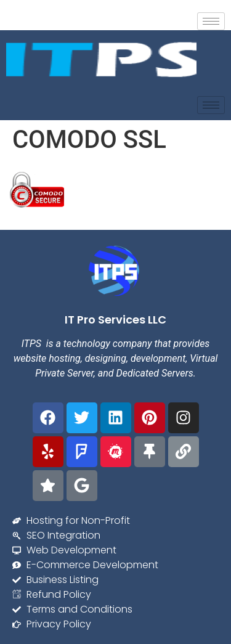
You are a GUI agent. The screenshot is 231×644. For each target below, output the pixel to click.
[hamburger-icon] (211, 21)
